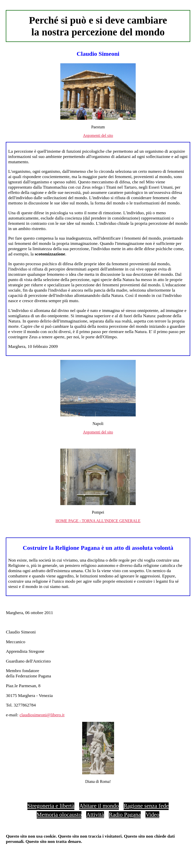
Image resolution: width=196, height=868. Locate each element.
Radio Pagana (125, 815)
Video (152, 815)
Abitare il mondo (99, 806)
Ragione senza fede (146, 806)
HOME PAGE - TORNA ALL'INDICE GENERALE (98, 521)
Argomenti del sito (98, 135)
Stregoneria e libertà (51, 806)
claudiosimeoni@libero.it (42, 715)
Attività (95, 815)
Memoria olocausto (59, 815)
